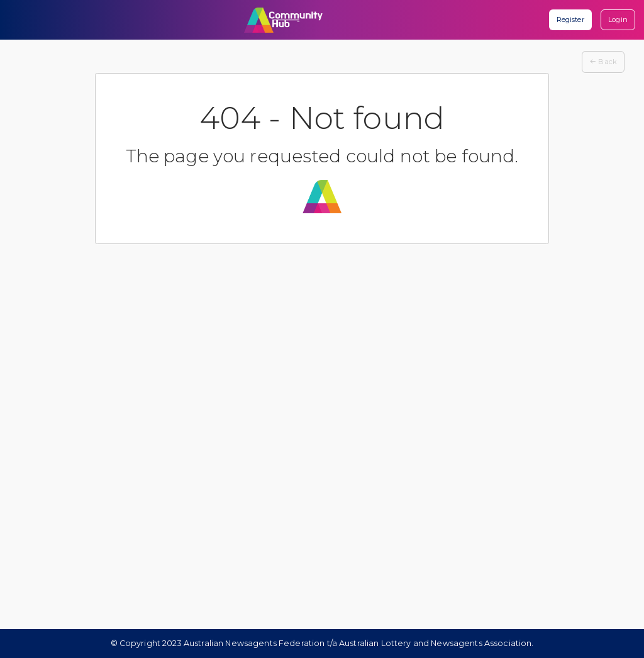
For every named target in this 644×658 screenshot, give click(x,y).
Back (603, 62)
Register (571, 20)
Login (618, 20)
